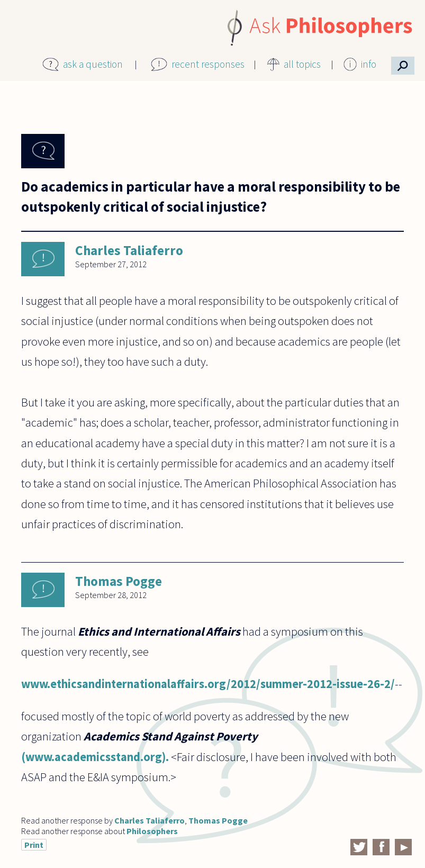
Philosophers (152, 831)
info (369, 64)
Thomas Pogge (119, 581)
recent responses (208, 64)
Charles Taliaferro (129, 250)
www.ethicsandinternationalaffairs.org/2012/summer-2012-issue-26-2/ (208, 684)
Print (34, 845)
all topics (302, 64)
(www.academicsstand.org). (95, 757)
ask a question (93, 64)
